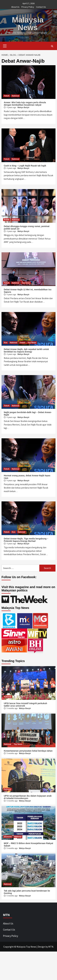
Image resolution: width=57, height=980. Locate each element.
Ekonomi (8, 837)
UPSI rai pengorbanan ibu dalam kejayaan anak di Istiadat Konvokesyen (28, 797)
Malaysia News (28, 24)
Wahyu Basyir (23, 107)
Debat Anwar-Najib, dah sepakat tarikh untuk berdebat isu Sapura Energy (26, 350)
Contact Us (41, 7)
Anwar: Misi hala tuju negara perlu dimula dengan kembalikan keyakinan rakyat (25, 104)
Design (41, 947)
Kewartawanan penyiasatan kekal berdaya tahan (28, 751)
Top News (26, 283)
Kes (6, 343)
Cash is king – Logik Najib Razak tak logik (25, 166)
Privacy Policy (28, 7)
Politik (7, 220)
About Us (15, 7)
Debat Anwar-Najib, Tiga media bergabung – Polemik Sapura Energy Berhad (26, 540)
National (15, 96)
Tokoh (7, 96)
